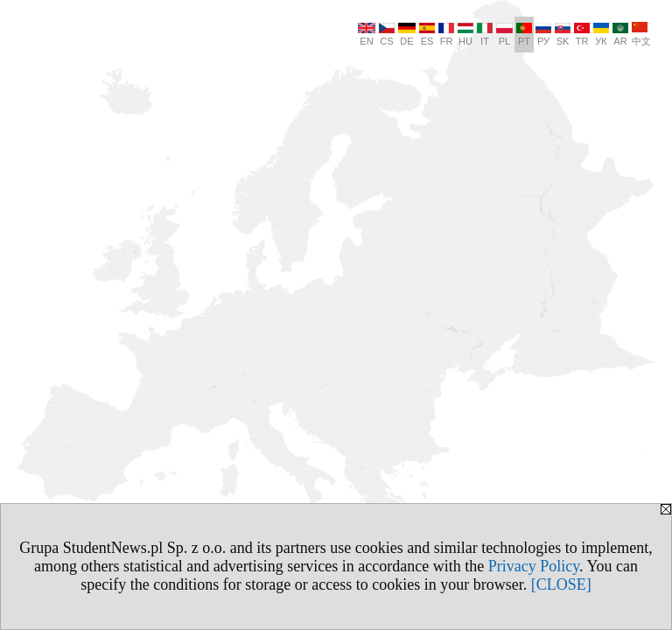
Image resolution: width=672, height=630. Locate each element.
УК (601, 35)
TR (582, 35)
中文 (641, 34)
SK (563, 35)
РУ (543, 35)
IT (485, 35)
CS (387, 35)
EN (367, 35)
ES (427, 35)
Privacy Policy (534, 566)
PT (524, 35)
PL (504, 35)
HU (465, 35)
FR (446, 35)
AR (620, 35)
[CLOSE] (561, 584)
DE (407, 35)
